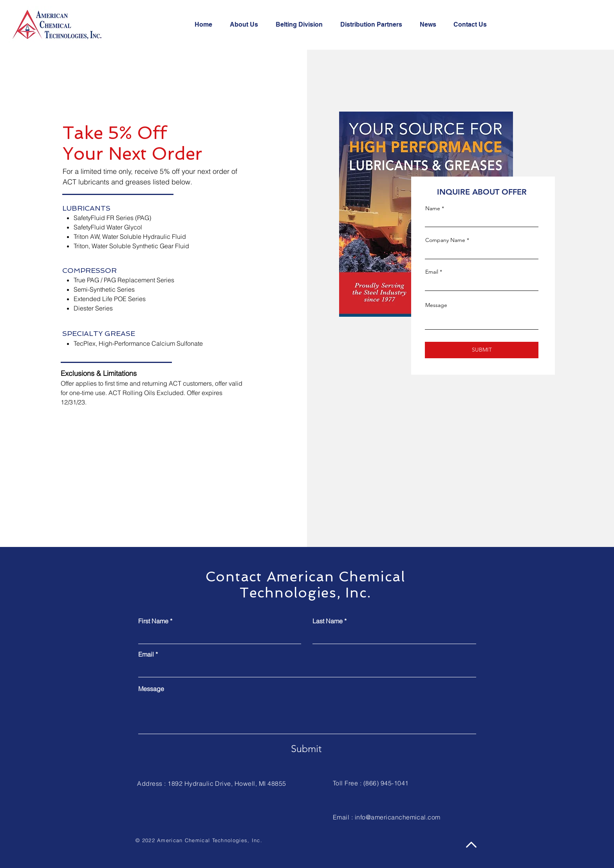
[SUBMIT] (482, 350)
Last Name (328, 621)
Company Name (445, 240)
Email (432, 272)
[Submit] (306, 749)
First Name (153, 621)
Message (436, 305)
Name (433, 208)
